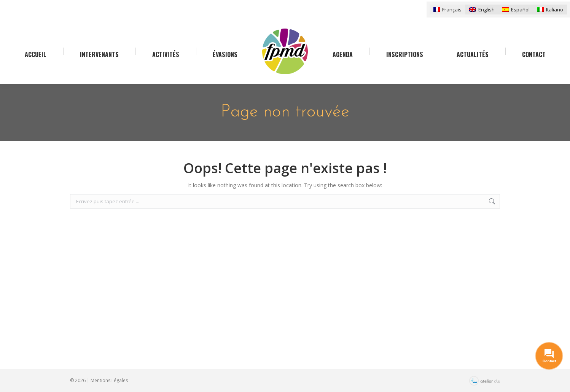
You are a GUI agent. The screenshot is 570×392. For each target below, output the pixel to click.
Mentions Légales (109, 380)
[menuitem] (447, 9)
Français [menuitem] (452, 10)
